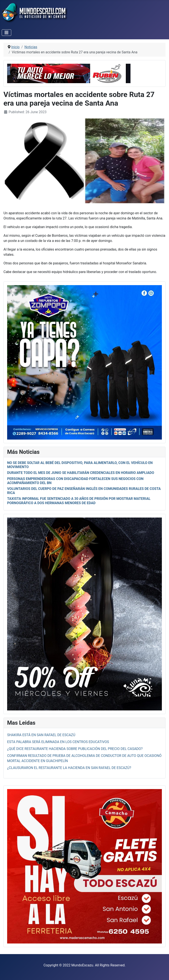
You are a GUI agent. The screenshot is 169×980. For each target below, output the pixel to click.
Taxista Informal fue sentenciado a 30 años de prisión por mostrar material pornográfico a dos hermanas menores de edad (79, 501)
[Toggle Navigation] (6, 33)
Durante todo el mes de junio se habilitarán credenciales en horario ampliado (81, 473)
